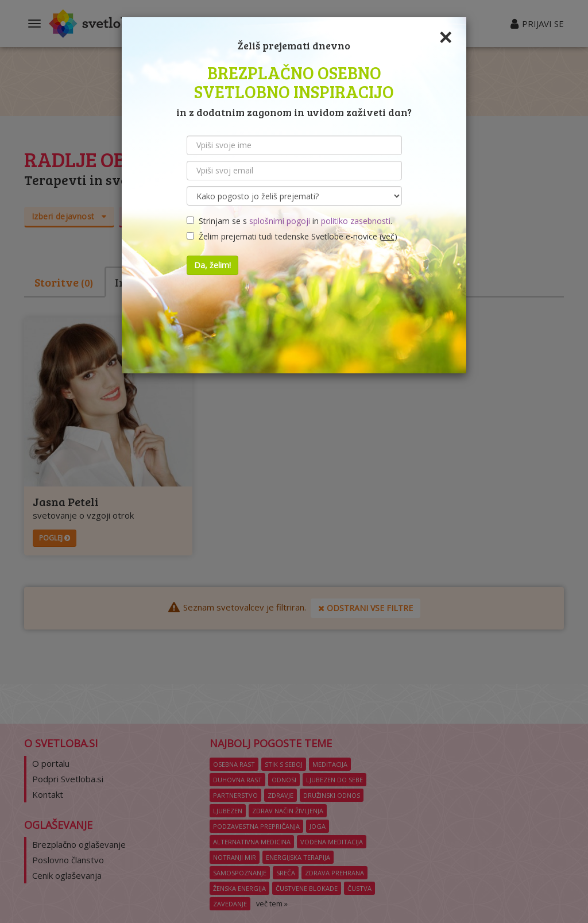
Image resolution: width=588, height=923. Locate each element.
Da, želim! (212, 265)
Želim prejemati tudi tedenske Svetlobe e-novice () (292, 236)
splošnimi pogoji (280, 221)
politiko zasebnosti (356, 221)
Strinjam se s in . (289, 221)
